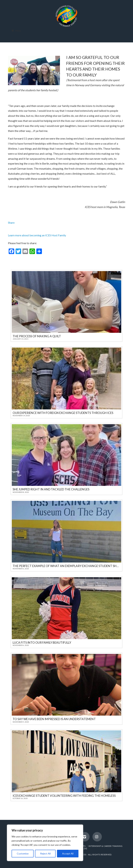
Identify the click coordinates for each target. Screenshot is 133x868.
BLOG (84, 848)
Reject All (45, 853)
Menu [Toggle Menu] (16, 31)
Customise (23, 853)
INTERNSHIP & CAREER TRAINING (106, 846)
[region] (45, 843)
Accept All (68, 853)
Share (11, 223)
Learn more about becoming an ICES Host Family (37, 235)
